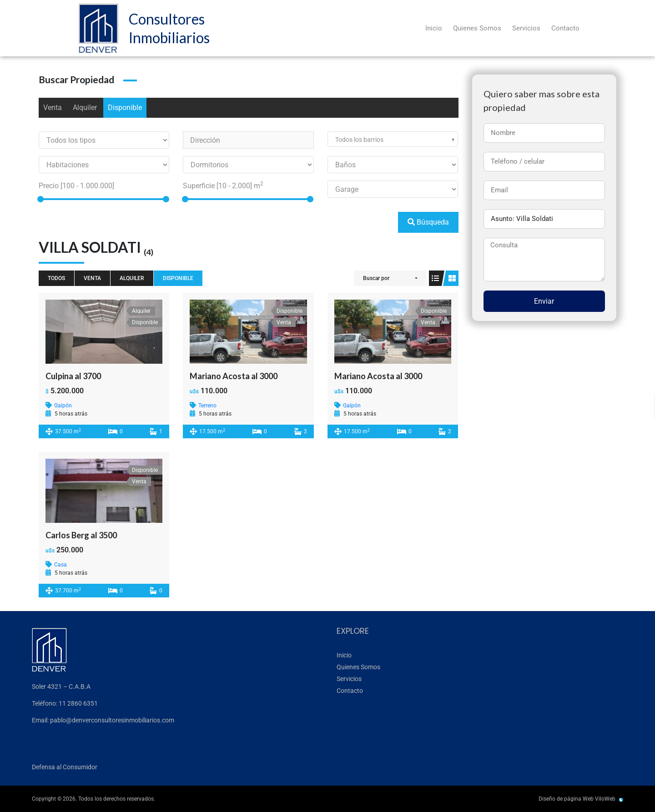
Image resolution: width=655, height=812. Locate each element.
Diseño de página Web (566, 799)
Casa (60, 565)
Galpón (63, 406)
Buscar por (376, 278)
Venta (53, 108)
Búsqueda (428, 222)
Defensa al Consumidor (65, 767)
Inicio (434, 28)
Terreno (207, 406)
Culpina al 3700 (73, 376)
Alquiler (85, 108)
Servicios (526, 28)
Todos (56, 278)
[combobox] (393, 139)
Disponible (125, 108)
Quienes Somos (477, 28)
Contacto (565, 28)
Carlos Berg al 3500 (81, 535)
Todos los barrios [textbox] (359, 140)
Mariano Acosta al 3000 (234, 376)
